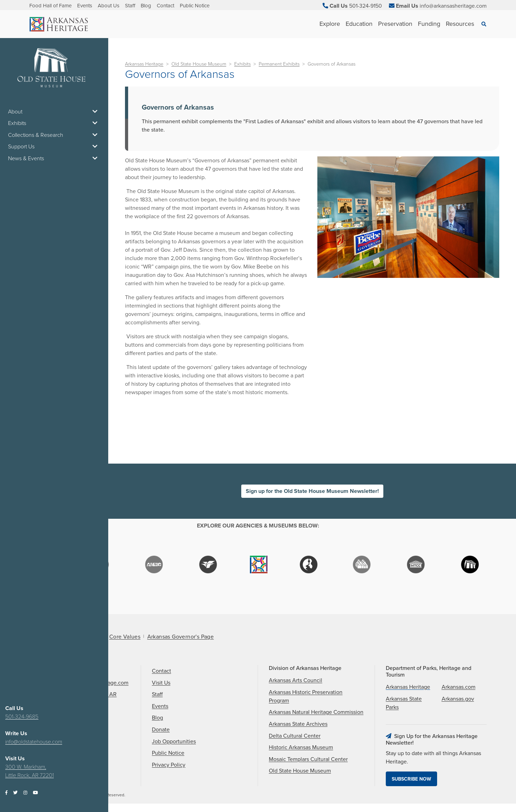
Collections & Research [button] (54, 135)
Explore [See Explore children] (330, 24)
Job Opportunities (174, 741)
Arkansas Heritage (144, 64)
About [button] (54, 112)
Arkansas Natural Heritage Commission (316, 712)
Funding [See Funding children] (429, 24)
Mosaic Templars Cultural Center (308, 759)
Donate (161, 730)
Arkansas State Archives (298, 724)
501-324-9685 (22, 717)
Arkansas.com (459, 687)
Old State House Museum (199, 64)
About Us (109, 6)
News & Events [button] (54, 158)
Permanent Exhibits (279, 64)
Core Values (125, 637)
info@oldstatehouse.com (34, 742)
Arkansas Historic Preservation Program (306, 696)
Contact (165, 6)
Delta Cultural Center (295, 736)
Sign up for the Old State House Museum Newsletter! (312, 491)
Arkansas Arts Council (296, 680)
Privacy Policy (169, 765)
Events (85, 6)
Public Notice (195, 6)
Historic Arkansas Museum (301, 747)
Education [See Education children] (359, 24)
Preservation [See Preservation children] (395, 24)
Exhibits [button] (54, 123)
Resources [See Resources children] (460, 24)
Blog (146, 6)
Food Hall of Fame (50, 6)
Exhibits (242, 64)
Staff (130, 6)
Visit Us (161, 683)
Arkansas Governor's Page (181, 637)
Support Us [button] (54, 147)
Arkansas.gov (458, 699)
